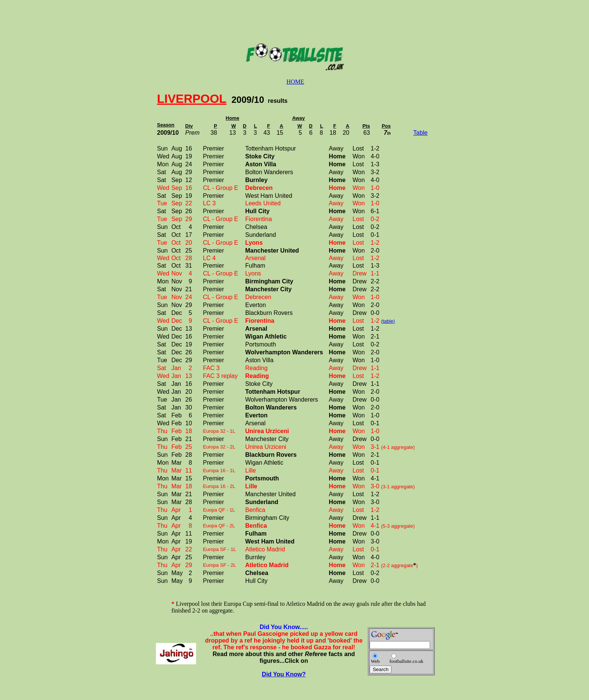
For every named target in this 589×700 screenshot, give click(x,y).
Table (420, 133)
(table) (388, 321)
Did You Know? (284, 674)
